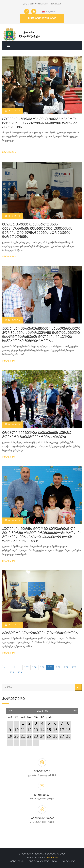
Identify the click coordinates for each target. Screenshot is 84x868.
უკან (10, 710)
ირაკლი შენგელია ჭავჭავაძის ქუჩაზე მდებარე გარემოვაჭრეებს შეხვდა (37, 435)
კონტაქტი (69, 862)
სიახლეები (16, 862)
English (49, 12)
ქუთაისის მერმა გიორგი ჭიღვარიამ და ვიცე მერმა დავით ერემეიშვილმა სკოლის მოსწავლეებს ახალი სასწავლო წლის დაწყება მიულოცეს (42, 535)
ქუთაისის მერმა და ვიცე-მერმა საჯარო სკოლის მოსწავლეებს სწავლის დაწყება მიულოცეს (40, 123)
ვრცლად (9, 153)
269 (42, 668)
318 (12, 673)
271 (58, 668)
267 (27, 668)
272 (66, 668)
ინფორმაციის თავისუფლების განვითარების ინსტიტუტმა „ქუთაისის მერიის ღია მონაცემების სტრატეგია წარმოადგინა (37, 231)
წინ (75, 710)
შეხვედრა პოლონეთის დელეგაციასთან (40, 633)
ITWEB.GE (52, 858)
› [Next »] (26, 673)
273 (74, 668)
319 (20, 673)
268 (34, 668)
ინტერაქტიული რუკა (42, 18)
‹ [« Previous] (4, 668)
